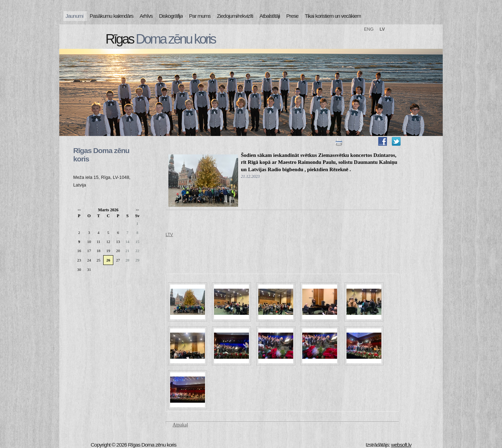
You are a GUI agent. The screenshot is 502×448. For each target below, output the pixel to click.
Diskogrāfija (171, 16)
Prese (292, 16)
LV (382, 29)
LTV (169, 235)
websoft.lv (401, 445)
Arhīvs (146, 16)
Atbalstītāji (270, 16)
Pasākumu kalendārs (111, 16)
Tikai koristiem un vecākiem (333, 16)
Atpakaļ (180, 425)
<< (79, 210)
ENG (369, 29)
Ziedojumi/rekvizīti (235, 16)
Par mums (200, 16)
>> (137, 210)
